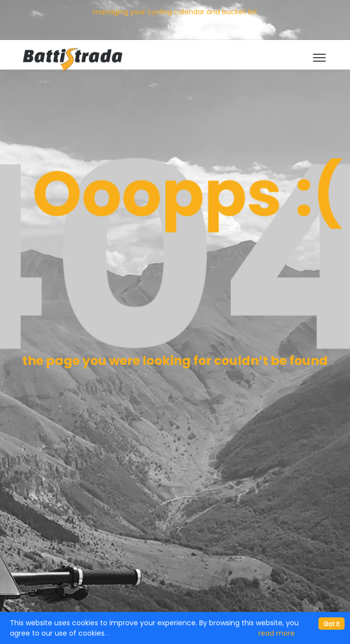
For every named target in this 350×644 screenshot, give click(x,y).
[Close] (332, 624)
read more (277, 633)
